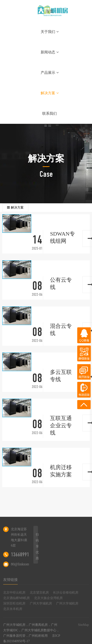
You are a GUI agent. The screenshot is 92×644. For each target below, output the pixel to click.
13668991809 (23, 554)
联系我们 (50, 113)
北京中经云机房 (14, 593)
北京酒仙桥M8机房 (16, 598)
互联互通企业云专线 (61, 425)
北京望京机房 (39, 593)
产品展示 (50, 73)
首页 (50, 11)
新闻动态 (50, 52)
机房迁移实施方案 (61, 471)
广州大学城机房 (41, 603)
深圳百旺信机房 (14, 603)
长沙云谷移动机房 (66, 593)
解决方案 (50, 93)
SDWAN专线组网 (62, 237)
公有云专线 (61, 283)
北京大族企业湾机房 (48, 598)
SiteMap (83, 625)
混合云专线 (61, 330)
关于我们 (50, 32)
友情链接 (10, 580)
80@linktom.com (24, 564)
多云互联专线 (61, 376)
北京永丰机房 (13, 609)
